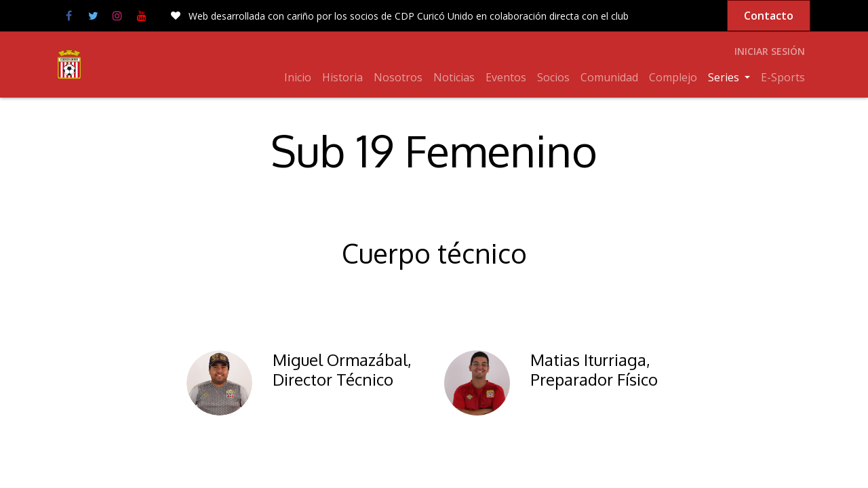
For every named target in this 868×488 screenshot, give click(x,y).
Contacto (769, 16)
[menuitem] (298, 77)
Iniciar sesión (770, 51)
